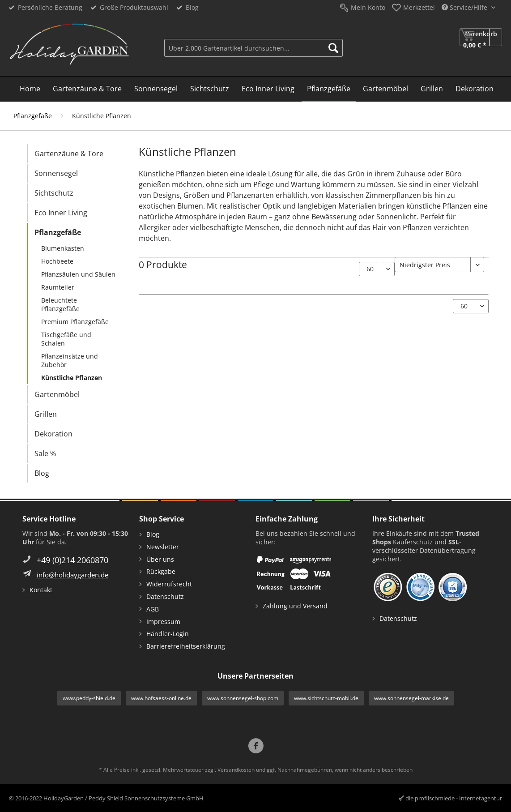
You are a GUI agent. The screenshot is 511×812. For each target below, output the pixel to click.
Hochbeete (57, 261)
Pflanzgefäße (58, 232)
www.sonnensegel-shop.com (243, 698)
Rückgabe (161, 571)
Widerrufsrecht (169, 584)
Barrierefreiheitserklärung (186, 646)
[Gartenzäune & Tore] (87, 89)
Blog (192, 7)
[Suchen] (333, 48)
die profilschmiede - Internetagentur (454, 798)
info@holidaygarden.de (72, 575)
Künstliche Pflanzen (72, 378)
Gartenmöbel (57, 394)
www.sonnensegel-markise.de (411, 698)
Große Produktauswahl (134, 7)
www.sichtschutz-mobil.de (326, 698)
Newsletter (163, 547)
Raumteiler (58, 287)
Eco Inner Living (61, 213)
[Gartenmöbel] (385, 89)
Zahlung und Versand (295, 606)
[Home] (30, 89)
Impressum (163, 622)
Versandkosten (236, 770)
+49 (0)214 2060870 (72, 560)
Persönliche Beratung (50, 7)
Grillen (46, 414)
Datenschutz (165, 596)
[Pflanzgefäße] (329, 89)
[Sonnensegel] (156, 89)
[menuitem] (254, 47)
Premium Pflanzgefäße (75, 322)
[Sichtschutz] (210, 89)
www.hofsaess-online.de (161, 698)
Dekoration (53, 434)
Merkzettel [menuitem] (419, 7)
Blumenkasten (63, 248)
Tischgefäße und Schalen (66, 339)
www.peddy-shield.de (89, 698)
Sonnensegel (56, 173)
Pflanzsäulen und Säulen (78, 274)
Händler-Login (168, 634)
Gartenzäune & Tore (69, 154)
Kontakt (41, 590)
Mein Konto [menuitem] (368, 7)
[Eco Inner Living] (268, 89)
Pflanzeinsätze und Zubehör (70, 360)
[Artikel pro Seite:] (377, 269)
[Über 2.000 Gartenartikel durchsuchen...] (254, 48)
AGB (153, 609)
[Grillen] (432, 89)
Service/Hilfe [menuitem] (465, 7)
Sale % (45, 453)
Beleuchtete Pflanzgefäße (60, 304)
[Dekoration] (475, 89)
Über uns (160, 559)
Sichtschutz (54, 193)
